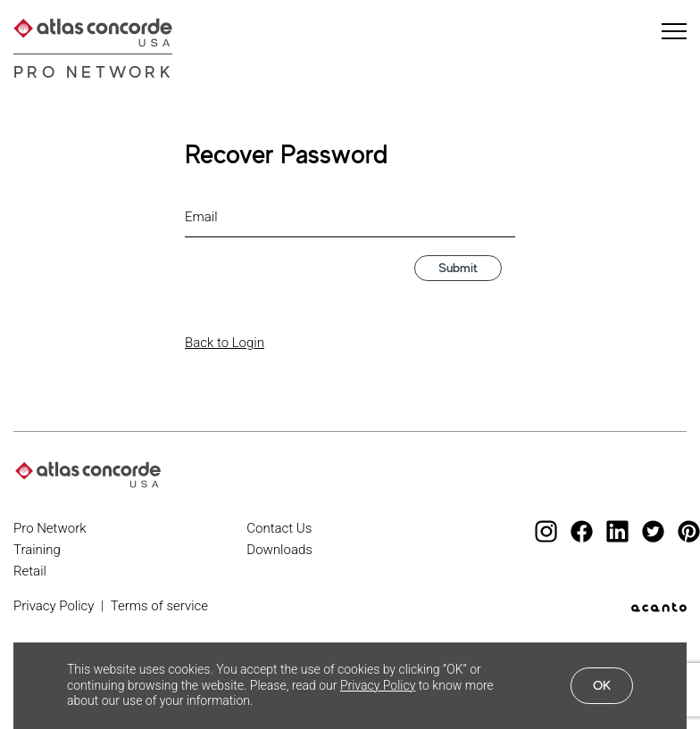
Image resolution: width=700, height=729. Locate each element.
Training (37, 550)
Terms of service (159, 606)
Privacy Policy (54, 606)
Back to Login (225, 343)
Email (201, 217)
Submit (458, 267)
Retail (30, 571)
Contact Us (279, 528)
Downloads (279, 550)
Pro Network (94, 72)
